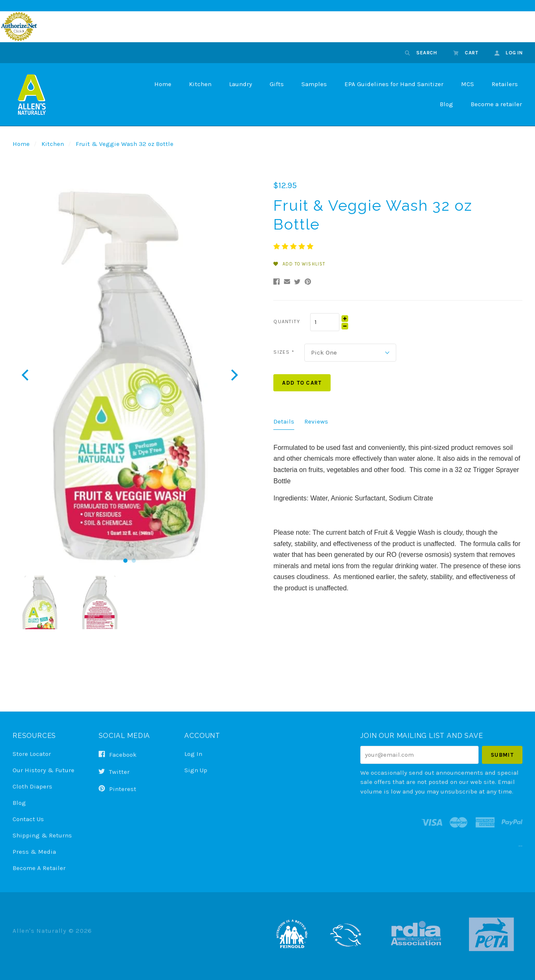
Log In (193, 754)
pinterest (117, 789)
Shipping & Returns (42, 835)
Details (284, 421)
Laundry (241, 84)
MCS (467, 84)
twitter (114, 772)
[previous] (26, 375)
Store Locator (32, 754)
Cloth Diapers (32, 786)
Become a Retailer (39, 868)
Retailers (505, 84)
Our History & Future (43, 770)
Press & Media (34, 852)
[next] (233, 375)
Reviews (316, 421)
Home (163, 84)
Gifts (277, 84)
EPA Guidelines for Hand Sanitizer (394, 84)
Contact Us (28, 819)
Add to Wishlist (299, 264)
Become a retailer (496, 104)
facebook (118, 755)
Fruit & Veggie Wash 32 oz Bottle (125, 144)
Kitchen (200, 84)
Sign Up (196, 770)
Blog (446, 104)
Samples (314, 84)
